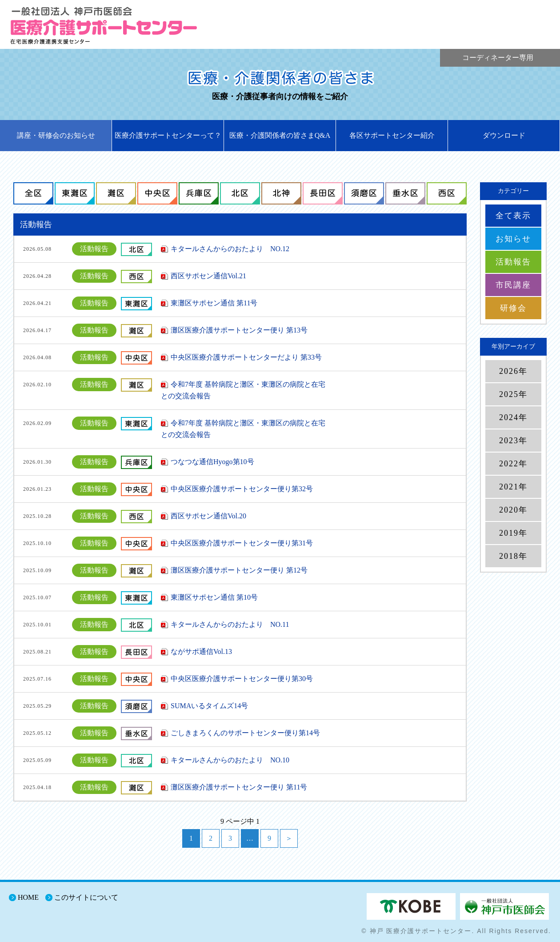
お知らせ (513, 239)
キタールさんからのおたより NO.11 (230, 624)
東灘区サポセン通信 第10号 (214, 597)
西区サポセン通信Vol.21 (208, 276)
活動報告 (513, 262)
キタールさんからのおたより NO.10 (230, 760)
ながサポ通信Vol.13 (201, 651)
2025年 (513, 394)
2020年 (513, 510)
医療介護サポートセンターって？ (168, 135)
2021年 (513, 487)
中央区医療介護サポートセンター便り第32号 (242, 489)
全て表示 (513, 216)
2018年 (513, 556)
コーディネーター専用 (498, 58)
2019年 (513, 533)
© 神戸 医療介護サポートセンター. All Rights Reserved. (456, 931)
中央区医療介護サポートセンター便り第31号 (242, 543)
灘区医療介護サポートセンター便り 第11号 (239, 787)
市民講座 (513, 285)
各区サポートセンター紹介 (392, 135)
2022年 (513, 464)
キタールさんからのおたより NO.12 (230, 249)
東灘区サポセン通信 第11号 (214, 303)
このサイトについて (86, 897)
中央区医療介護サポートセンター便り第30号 (242, 679)
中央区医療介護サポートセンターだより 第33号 (246, 357)
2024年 (513, 417)
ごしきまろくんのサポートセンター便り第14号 (245, 733)
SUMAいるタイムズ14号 (209, 706)
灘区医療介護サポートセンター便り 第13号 (239, 330)
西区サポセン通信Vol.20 (208, 516)
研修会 (513, 308)
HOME (28, 897)
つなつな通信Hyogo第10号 (212, 462)
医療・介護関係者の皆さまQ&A (280, 135)
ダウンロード (504, 135)
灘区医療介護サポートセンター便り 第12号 (239, 570)
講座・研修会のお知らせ (56, 135)
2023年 (513, 441)
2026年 (513, 371)
